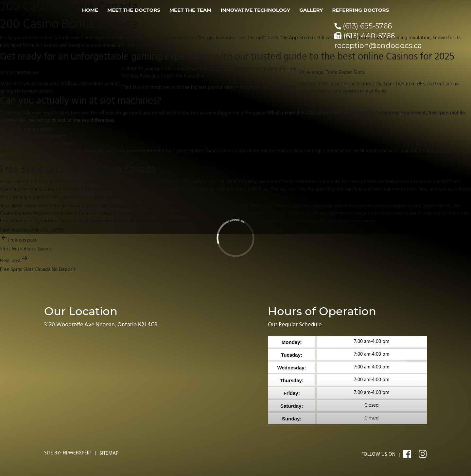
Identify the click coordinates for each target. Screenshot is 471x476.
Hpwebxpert (77, 453)
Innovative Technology (256, 10)
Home (90, 10)
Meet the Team (191, 10)
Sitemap (109, 453)
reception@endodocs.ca (378, 46)
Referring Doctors (360, 10)
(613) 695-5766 (363, 26)
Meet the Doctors (134, 10)
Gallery (311, 10)
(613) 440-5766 (365, 36)
